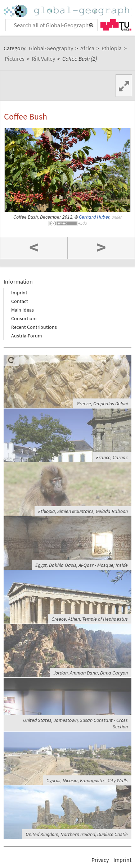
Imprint (19, 293)
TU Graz (116, 25)
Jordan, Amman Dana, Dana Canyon (91, 673)
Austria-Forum (27, 336)
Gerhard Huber (94, 217)
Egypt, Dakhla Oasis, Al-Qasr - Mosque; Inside (82, 565)
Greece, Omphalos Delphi (102, 403)
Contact (20, 301)
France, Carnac (112, 457)
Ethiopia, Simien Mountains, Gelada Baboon (83, 511)
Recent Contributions (34, 327)
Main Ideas (22, 310)
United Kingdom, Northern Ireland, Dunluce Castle (77, 834)
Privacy (100, 860)
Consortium (24, 318)
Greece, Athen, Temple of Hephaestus (90, 619)
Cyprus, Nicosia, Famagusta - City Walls (87, 780)
